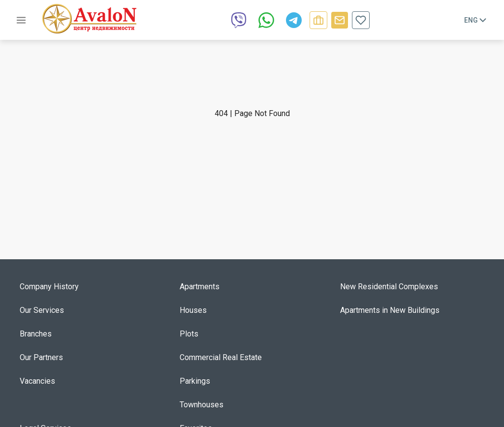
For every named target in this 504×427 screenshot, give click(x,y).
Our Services (42, 310)
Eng (476, 20)
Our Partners (41, 357)
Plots (189, 334)
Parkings (195, 381)
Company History (49, 287)
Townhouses (202, 405)
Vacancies (37, 381)
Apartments (200, 287)
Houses (193, 310)
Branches (36, 334)
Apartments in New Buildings (390, 310)
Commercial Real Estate (221, 357)
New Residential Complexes (389, 287)
